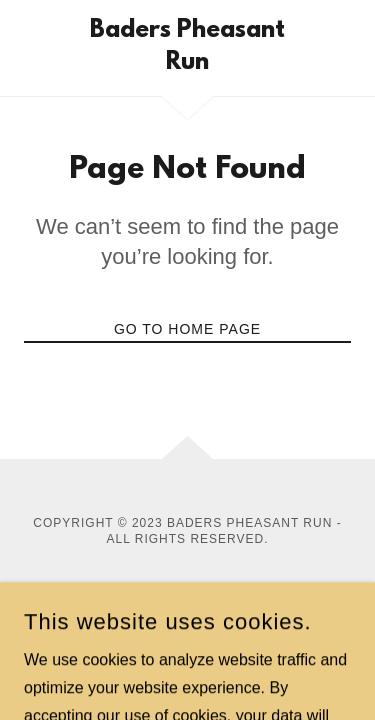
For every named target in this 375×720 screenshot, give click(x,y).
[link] (187, 48)
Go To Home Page (187, 329)
